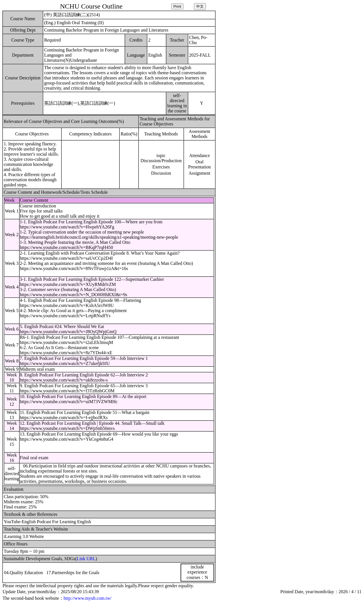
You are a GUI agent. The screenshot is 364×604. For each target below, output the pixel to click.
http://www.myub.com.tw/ (88, 598)
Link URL (86, 559)
